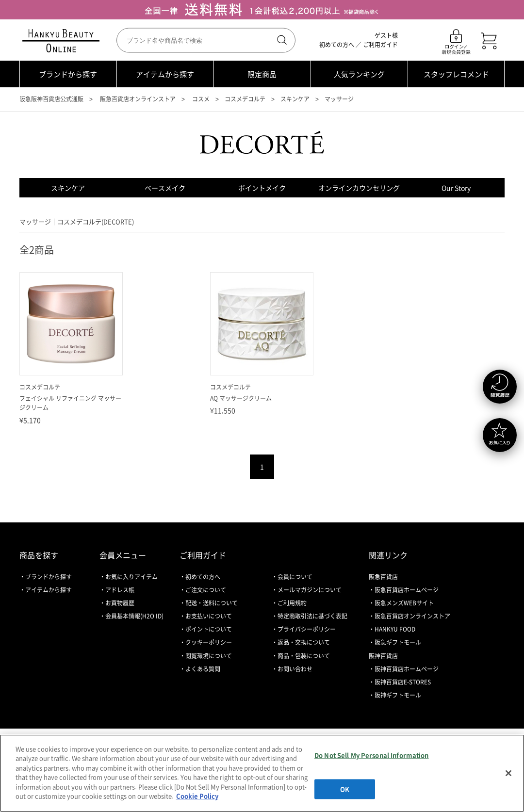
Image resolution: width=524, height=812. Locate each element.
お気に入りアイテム (131, 577)
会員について (295, 577)
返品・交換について (304, 642)
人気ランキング (359, 74)
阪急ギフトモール (398, 642)
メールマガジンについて (310, 590)
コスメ (201, 99)
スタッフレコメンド (456, 74)
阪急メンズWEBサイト (404, 603)
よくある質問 (203, 669)
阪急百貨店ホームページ (407, 590)
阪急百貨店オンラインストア (138, 99)
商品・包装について (304, 656)
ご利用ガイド (380, 45)
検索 (281, 40)
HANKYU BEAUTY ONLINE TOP (63, 41)
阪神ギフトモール (398, 695)
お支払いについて (209, 616)
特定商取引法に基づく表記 (312, 616)
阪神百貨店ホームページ (407, 669)
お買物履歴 (120, 603)
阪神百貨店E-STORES (403, 682)
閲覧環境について (209, 656)
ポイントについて (209, 629)
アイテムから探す (165, 74)
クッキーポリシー (209, 642)
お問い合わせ (295, 669)
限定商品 (262, 74)
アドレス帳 (120, 590)
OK (345, 789)
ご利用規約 (292, 603)
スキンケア (295, 99)
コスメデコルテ (245, 99)
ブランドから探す (68, 74)
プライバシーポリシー (307, 629)
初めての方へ (337, 45)
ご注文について (206, 590)
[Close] (508, 773)
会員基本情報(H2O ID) (134, 616)
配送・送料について (212, 603)
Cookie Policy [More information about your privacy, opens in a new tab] (197, 796)
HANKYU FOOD (395, 629)
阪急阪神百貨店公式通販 (51, 99)
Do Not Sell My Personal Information (372, 755)
